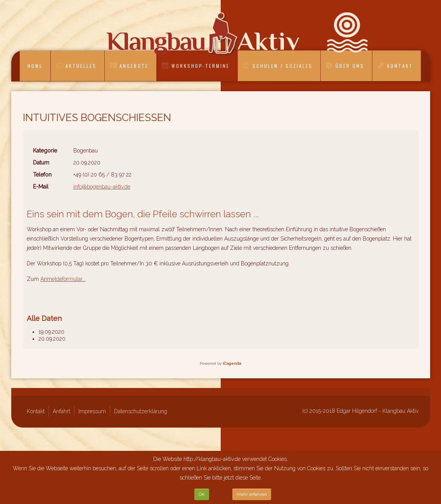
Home (35, 66)
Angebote (134, 66)
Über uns (350, 66)
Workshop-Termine (201, 66)
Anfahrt (61, 411)
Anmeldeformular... (63, 279)
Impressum (92, 411)
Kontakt (400, 66)
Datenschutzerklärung (141, 411)
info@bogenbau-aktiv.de (102, 187)
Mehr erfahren (252, 494)
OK (202, 494)
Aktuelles (81, 66)
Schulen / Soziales (283, 66)
